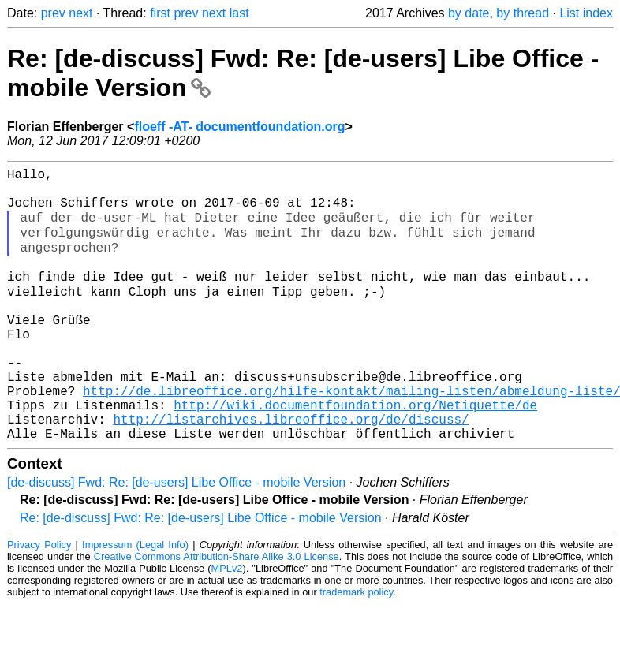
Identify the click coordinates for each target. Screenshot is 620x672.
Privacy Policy (39, 601)
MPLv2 (227, 624)
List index (586, 13)
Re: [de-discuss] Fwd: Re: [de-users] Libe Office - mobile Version (201, 574)
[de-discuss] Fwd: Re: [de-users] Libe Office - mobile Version (176, 538)
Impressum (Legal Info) (135, 601)
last (239, 13)
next (80, 13)
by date (469, 13)
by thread (523, 13)
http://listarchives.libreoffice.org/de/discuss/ (291, 472)
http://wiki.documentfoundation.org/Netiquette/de (355, 454)
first (160, 13)
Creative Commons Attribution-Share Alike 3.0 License (217, 612)
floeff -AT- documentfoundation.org (239, 127)
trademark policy (356, 648)
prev (53, 13)
